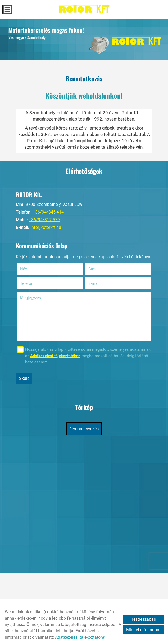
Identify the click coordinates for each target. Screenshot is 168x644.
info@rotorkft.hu (46, 227)
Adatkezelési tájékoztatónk (80, 637)
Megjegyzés (31, 298)
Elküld (24, 378)
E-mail (101, 283)
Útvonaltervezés (84, 429)
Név (30, 269)
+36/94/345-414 (49, 212)
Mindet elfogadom (143, 630)
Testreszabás (143, 619)
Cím (92, 269)
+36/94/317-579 (44, 220)
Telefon (33, 283)
